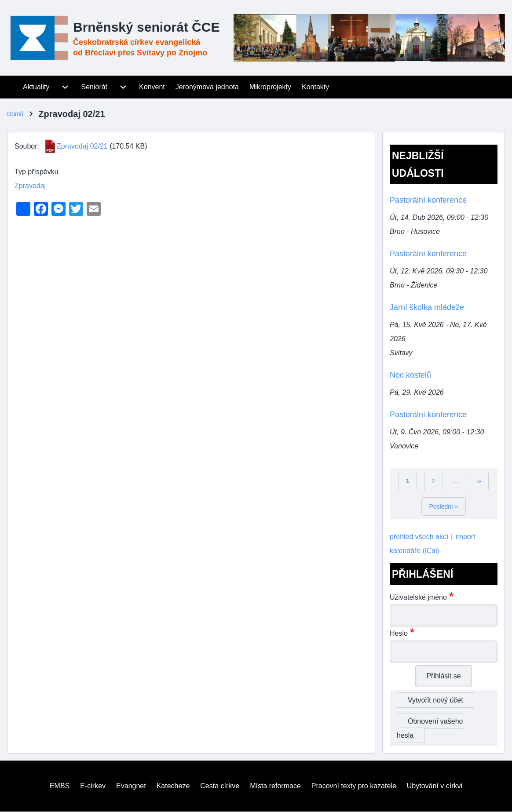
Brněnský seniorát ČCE (146, 27)
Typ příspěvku (37, 172)
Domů (15, 114)
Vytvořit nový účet (435, 700)
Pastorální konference (428, 200)
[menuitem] (12, 87)
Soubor (26, 146)
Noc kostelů (410, 375)
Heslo (399, 633)
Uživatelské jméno (418, 597)
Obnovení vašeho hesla (430, 728)
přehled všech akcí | (421, 537)
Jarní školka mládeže (427, 307)
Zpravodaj (30, 186)
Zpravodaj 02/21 (82, 146)
